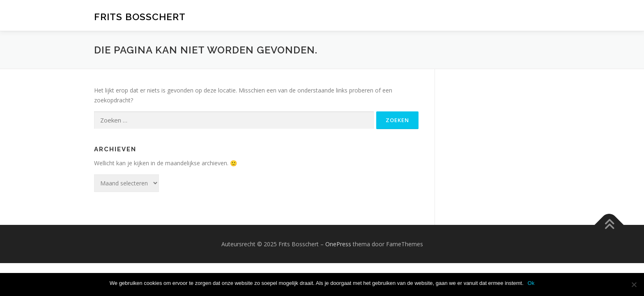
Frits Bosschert (140, 17)
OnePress (338, 244)
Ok (531, 283)
